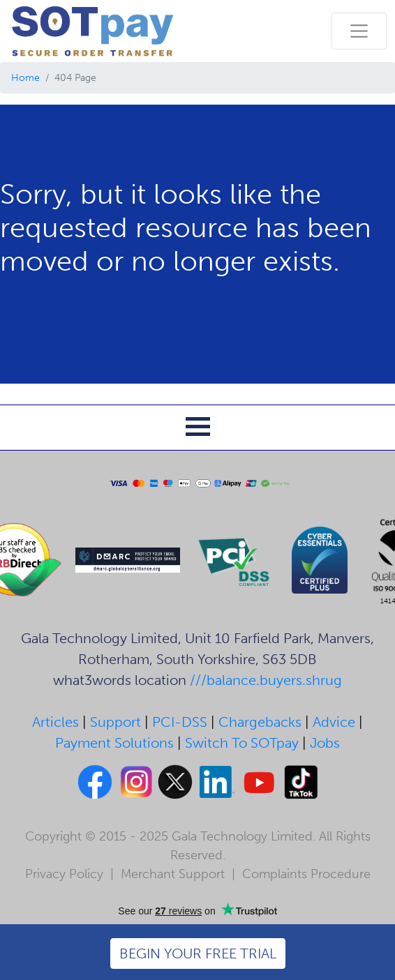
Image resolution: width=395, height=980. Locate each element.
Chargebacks (260, 722)
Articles (55, 722)
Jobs (325, 743)
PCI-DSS (180, 722)
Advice (334, 722)
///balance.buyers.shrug (266, 680)
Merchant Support (173, 874)
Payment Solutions (114, 743)
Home (25, 78)
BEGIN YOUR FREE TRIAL (198, 953)
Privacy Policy (64, 874)
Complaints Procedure (306, 874)
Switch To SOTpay (242, 743)
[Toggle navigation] (359, 31)
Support (115, 722)
